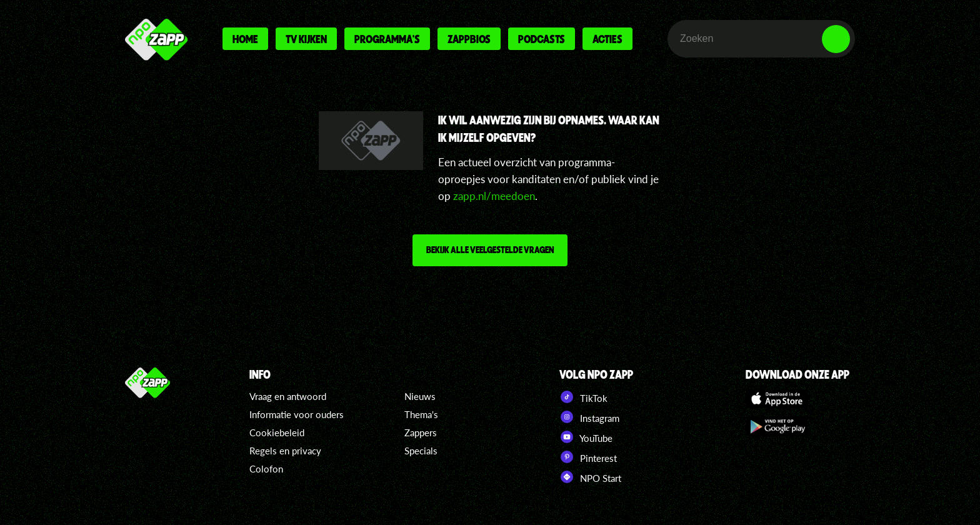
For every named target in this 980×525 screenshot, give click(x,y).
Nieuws (420, 396)
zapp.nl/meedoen (494, 196)
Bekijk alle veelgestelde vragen (490, 249)
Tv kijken (306, 39)
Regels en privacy (285, 451)
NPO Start (590, 477)
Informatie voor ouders (297, 414)
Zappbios (469, 39)
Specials (421, 451)
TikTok (583, 397)
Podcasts (542, 39)
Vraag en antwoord (288, 396)
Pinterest (588, 457)
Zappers (421, 432)
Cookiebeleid (277, 432)
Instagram (589, 417)
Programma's (387, 39)
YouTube (586, 437)
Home (245, 39)
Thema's (421, 414)
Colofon (266, 469)
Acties (607, 39)
